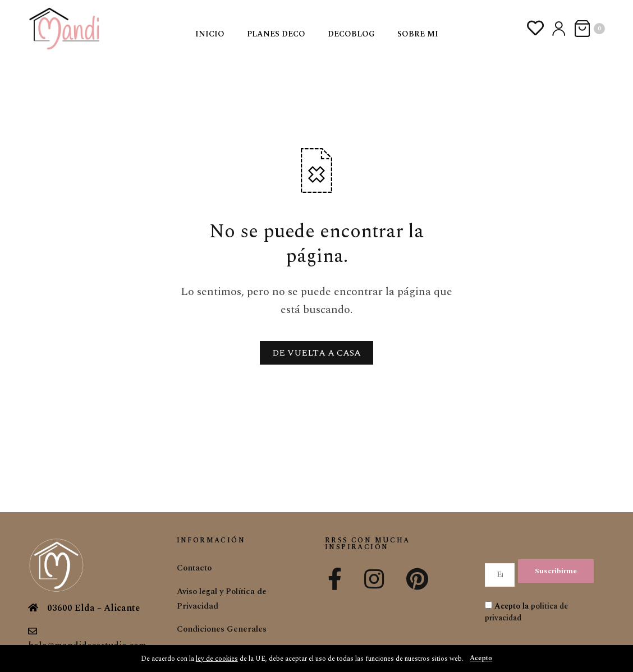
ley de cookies (215, 658)
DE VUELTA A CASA (316, 353)
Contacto (196, 568)
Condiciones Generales (225, 629)
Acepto (484, 659)
